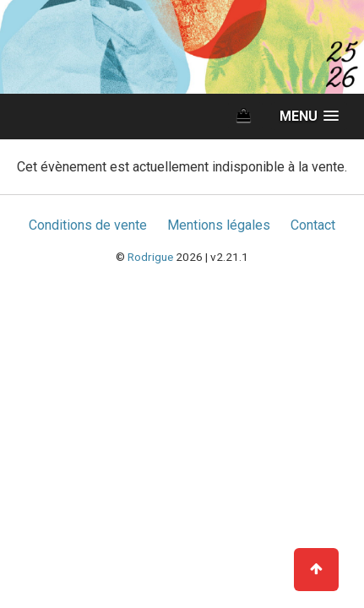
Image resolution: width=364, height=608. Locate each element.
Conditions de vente (88, 225)
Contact (313, 225)
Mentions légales (219, 225)
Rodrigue (150, 257)
